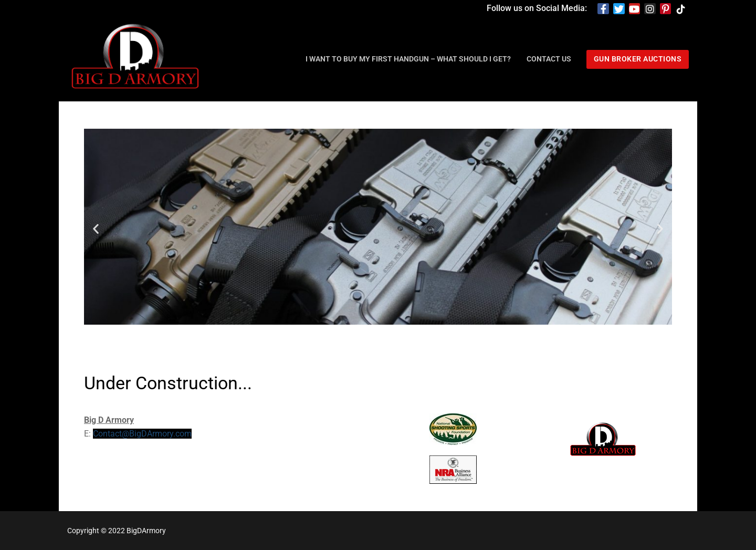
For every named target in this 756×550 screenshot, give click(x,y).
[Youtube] (635, 9)
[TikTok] (681, 9)
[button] (96, 229)
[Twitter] (619, 9)
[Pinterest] (666, 9)
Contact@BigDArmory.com (142, 434)
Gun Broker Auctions (638, 59)
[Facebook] (603, 9)
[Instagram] (650, 9)
